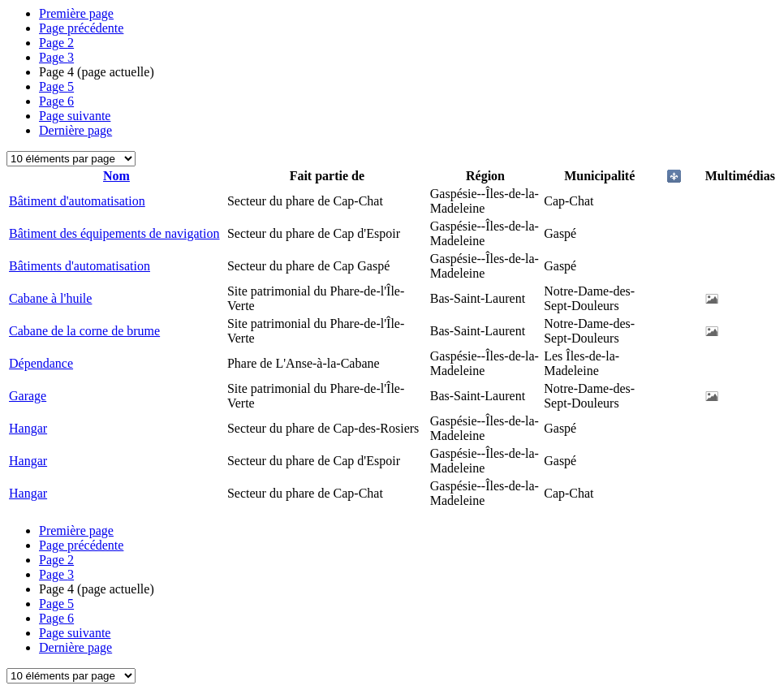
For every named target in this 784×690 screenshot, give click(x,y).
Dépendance (41, 363)
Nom (116, 176)
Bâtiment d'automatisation (77, 201)
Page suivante (75, 116)
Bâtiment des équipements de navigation (114, 233)
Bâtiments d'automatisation (80, 266)
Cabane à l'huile (50, 298)
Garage (28, 396)
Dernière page (75, 130)
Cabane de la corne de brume (84, 331)
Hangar (28, 428)
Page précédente (81, 28)
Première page (76, 13)
